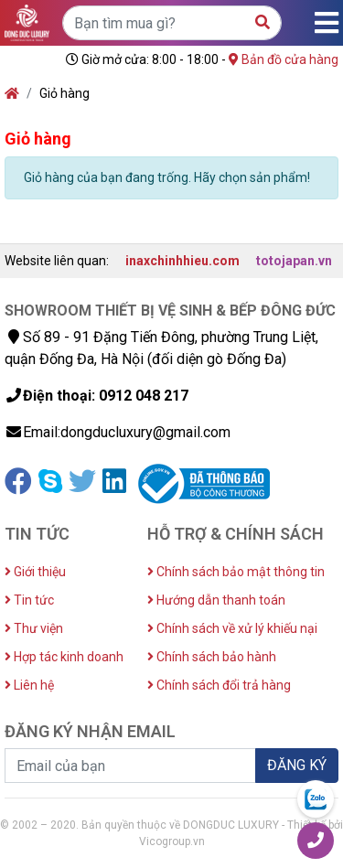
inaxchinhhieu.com (182, 261)
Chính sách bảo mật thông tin (236, 572)
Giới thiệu (35, 572)
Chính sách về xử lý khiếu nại (232, 628)
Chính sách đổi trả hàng (219, 685)
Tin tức (29, 600)
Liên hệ (29, 685)
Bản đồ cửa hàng (284, 59)
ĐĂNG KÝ (297, 765)
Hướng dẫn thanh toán (216, 600)
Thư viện (34, 628)
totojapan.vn (294, 261)
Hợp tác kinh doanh (64, 657)
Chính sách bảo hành (212, 657)
